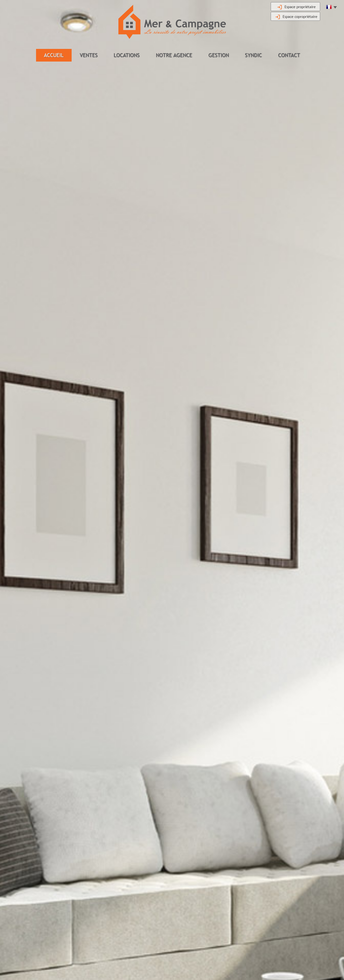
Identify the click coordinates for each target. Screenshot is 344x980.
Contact (289, 55)
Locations (127, 55)
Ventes (89, 55)
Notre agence (174, 55)
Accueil (54, 55)
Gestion (219, 55)
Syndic (253, 55)
